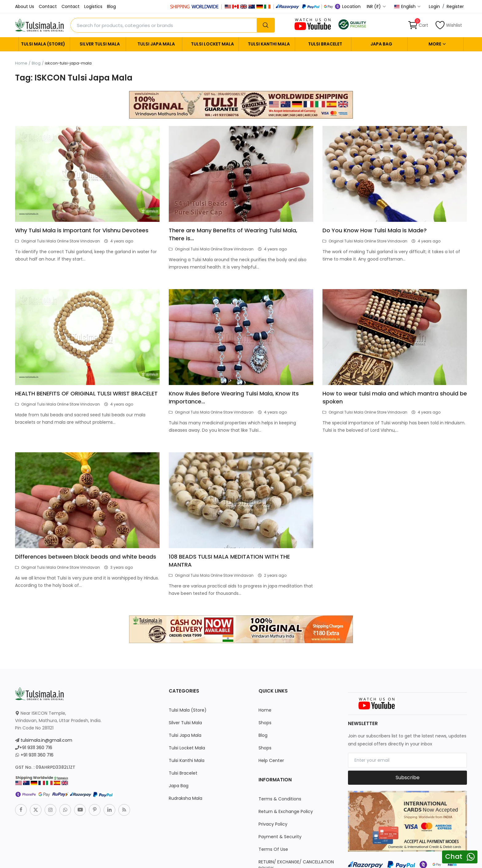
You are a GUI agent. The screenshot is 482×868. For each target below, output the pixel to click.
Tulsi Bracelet (325, 44)
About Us (25, 6)
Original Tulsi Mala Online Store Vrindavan (57, 241)
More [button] (437, 44)
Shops (265, 723)
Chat (454, 856)
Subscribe (408, 778)
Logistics (93, 6)
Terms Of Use (273, 849)
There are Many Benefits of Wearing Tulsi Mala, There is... (233, 234)
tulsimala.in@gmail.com (46, 740)
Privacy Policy (273, 824)
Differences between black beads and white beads (86, 557)
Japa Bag (381, 44)
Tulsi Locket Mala (212, 44)
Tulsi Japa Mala (156, 44)
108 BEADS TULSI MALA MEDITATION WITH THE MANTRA (229, 561)
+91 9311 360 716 (36, 748)
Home (21, 63)
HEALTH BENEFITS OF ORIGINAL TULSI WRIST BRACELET (86, 393)
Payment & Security (280, 837)
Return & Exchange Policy (286, 811)
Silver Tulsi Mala (100, 44)
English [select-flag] (408, 6)
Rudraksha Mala (186, 798)
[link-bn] (241, 104)
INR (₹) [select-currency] (377, 6)
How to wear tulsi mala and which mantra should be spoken (395, 397)
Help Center (271, 760)
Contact (48, 6)
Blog (111, 6)
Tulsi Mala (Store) (43, 44)
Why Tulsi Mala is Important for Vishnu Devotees (82, 230)
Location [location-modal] (348, 6)
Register (455, 6)
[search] (266, 25)
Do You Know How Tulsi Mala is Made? (375, 230)
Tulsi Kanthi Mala (269, 44)
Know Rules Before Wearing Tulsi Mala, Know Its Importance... (234, 397)
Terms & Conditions (280, 799)
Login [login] (434, 6)
